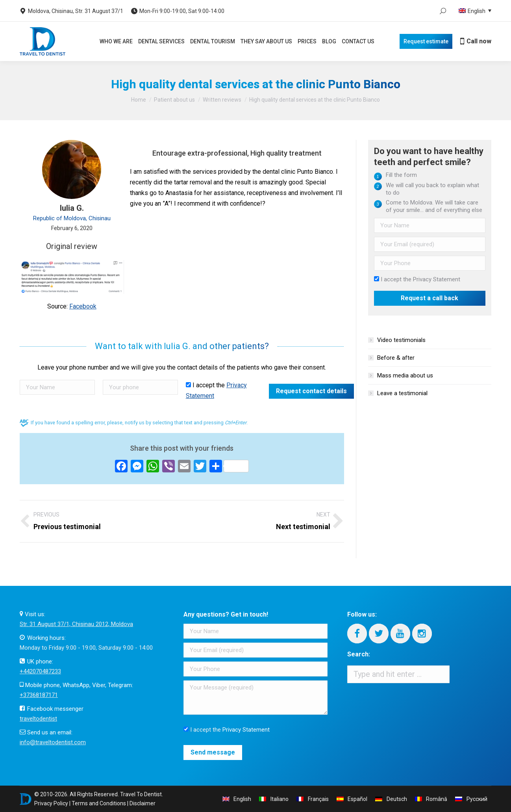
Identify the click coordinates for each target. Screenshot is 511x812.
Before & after (396, 358)
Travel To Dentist (141, 794)
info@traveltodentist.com (53, 742)
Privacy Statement (437, 279)
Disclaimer (143, 803)
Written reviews (222, 100)
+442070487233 (40, 671)
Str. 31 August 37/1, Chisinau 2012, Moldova (76, 624)
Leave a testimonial (402, 393)
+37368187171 (39, 695)
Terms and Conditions (99, 803)
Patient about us (174, 100)
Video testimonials (401, 340)
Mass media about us (405, 375)
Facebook (83, 306)
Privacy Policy (51, 803)
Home (139, 100)
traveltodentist (38, 719)
